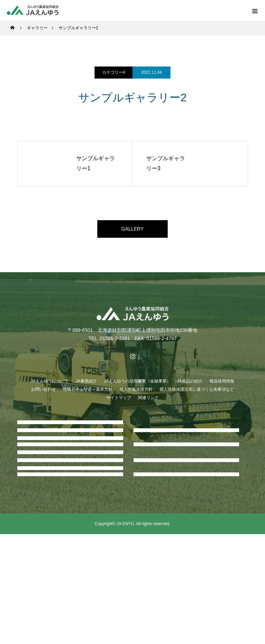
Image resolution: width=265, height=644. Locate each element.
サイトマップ (119, 401)
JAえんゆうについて (50, 384)
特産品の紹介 (190, 384)
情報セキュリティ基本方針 (88, 392)
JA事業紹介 (86, 384)
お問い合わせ (43, 392)
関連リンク (148, 401)
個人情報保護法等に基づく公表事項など (197, 392)
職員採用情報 (222, 384)
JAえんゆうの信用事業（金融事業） (137, 384)
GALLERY (132, 230)
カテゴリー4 (114, 72)
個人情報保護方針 (136, 392)
